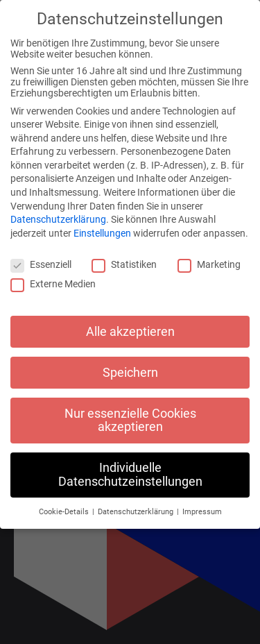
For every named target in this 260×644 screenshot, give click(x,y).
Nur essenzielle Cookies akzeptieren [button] (130, 421)
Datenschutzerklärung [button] (137, 512)
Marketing (209, 264)
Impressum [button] (202, 512)
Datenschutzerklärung (58, 219)
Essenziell (41, 264)
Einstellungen (102, 233)
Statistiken (124, 264)
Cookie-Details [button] (65, 512)
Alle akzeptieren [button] (130, 332)
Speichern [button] (130, 373)
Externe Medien (53, 284)
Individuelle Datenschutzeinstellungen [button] (130, 475)
